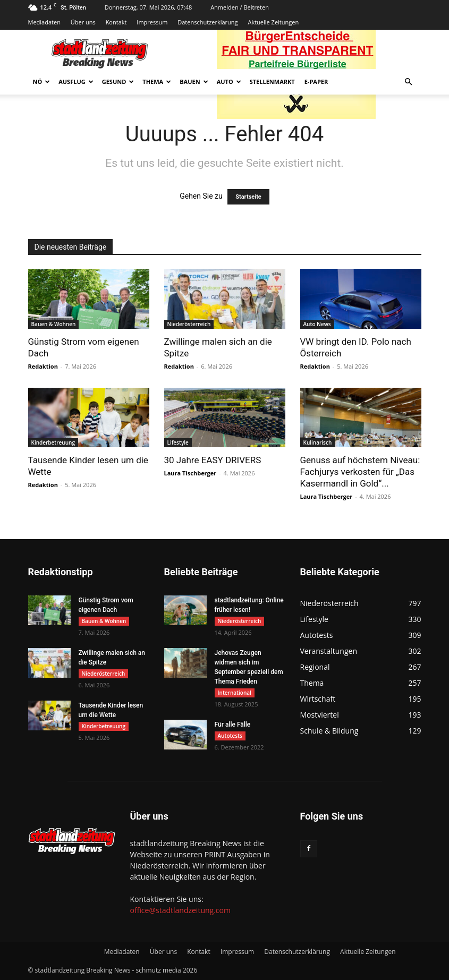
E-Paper (316, 82)
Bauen (194, 82)
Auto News (317, 324)
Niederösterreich (189, 324)
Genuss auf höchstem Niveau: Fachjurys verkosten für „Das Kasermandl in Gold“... (360, 472)
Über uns (83, 22)
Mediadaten (44, 22)
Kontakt (116, 22)
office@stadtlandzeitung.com (180, 910)
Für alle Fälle (233, 725)
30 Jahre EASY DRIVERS (213, 460)
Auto (229, 82)
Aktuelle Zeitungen (273, 22)
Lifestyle (178, 442)
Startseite (248, 197)
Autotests (230, 736)
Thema (157, 82)
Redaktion (43, 366)
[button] (409, 82)
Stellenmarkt (272, 82)
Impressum (152, 22)
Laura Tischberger (190, 473)
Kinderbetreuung (53, 442)
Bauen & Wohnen (54, 324)
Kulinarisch (318, 442)
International (235, 693)
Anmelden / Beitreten (240, 7)
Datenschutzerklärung (207, 22)
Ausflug (76, 82)
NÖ (42, 82)
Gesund (118, 82)
